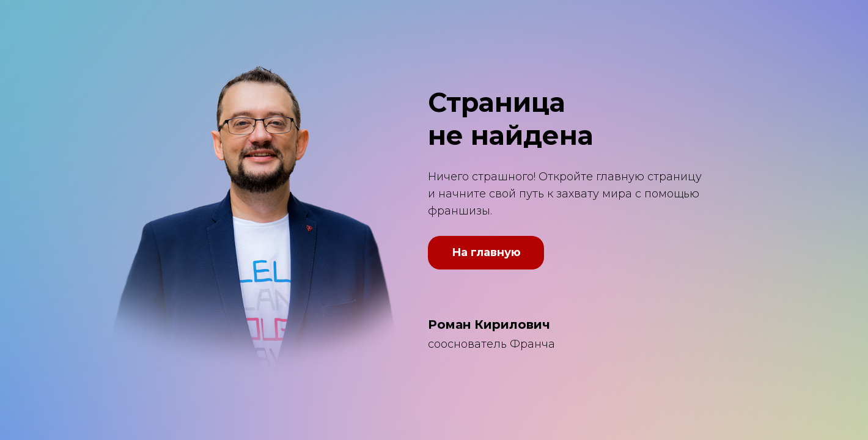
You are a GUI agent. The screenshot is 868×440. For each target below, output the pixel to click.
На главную (486, 252)
